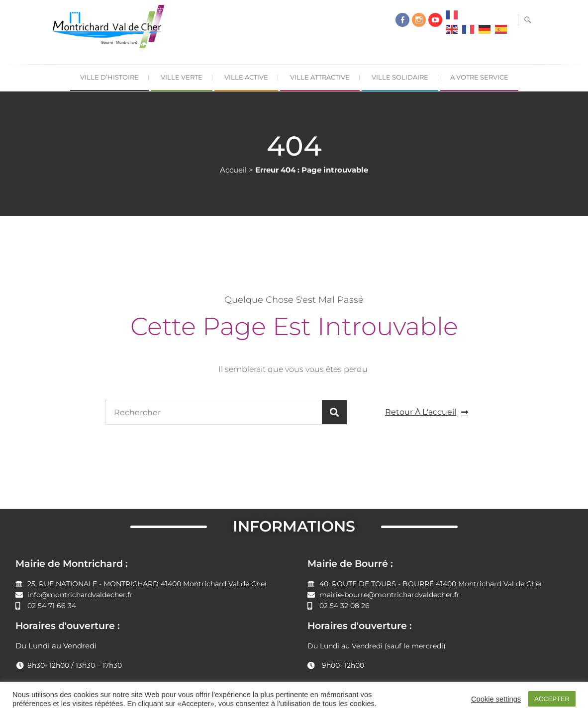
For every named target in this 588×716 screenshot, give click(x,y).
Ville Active (246, 77)
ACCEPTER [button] (552, 699)
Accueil (233, 170)
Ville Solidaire (400, 77)
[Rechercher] (334, 412)
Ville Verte (182, 77)
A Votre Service (479, 77)
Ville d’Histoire (109, 77)
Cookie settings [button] (496, 699)
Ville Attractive (320, 77)
